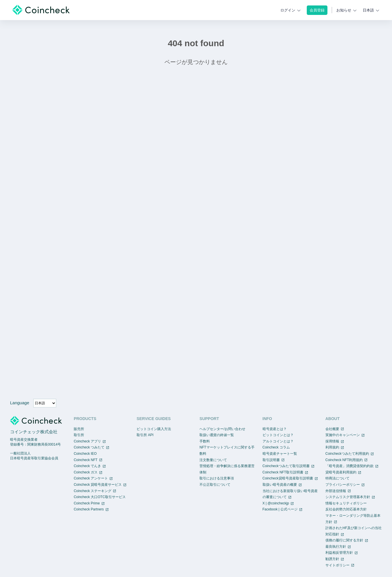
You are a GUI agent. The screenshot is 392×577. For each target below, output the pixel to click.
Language (20, 403)
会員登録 (317, 10)
